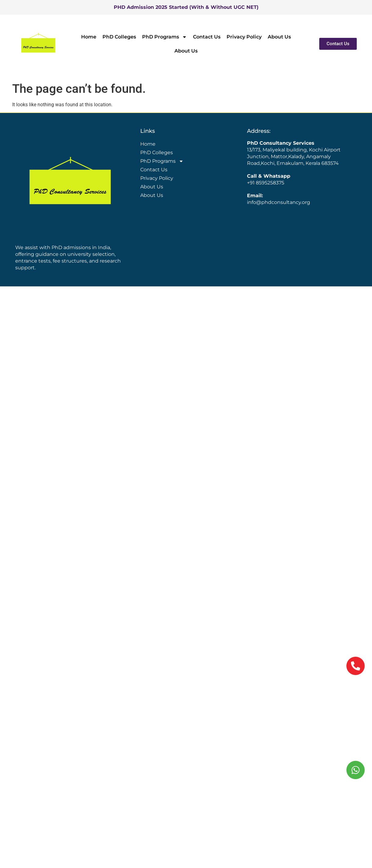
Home (89, 37)
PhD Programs (165, 37)
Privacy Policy (244, 37)
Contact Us (207, 37)
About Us (279, 37)
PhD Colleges (119, 37)
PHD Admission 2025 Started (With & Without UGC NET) (186, 7)
